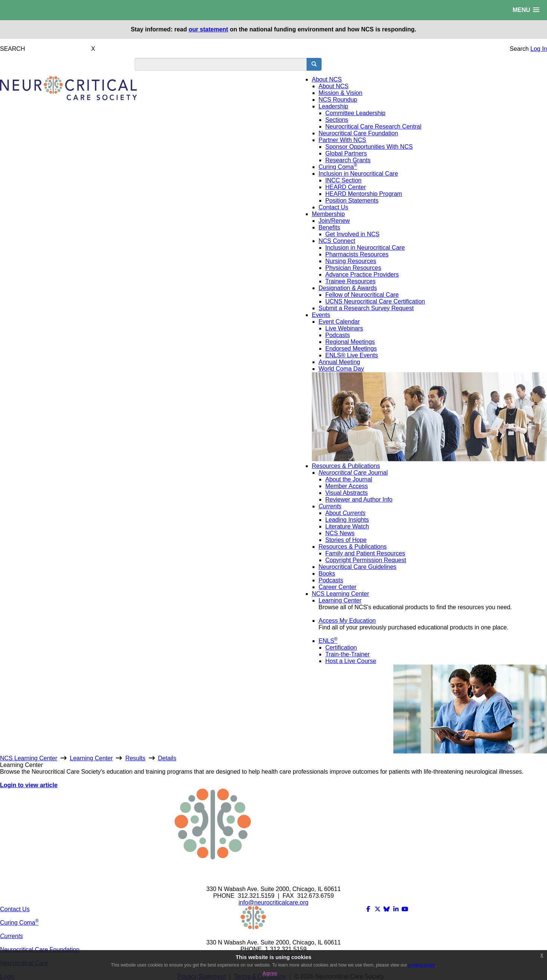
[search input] (221, 64)
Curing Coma (19, 923)
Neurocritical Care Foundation (40, 950)
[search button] (314, 64)
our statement (208, 29)
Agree (270, 973)
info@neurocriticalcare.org (273, 902)
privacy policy (422, 965)
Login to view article (29, 785)
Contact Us (15, 909)
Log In (539, 49)
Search (519, 49)
